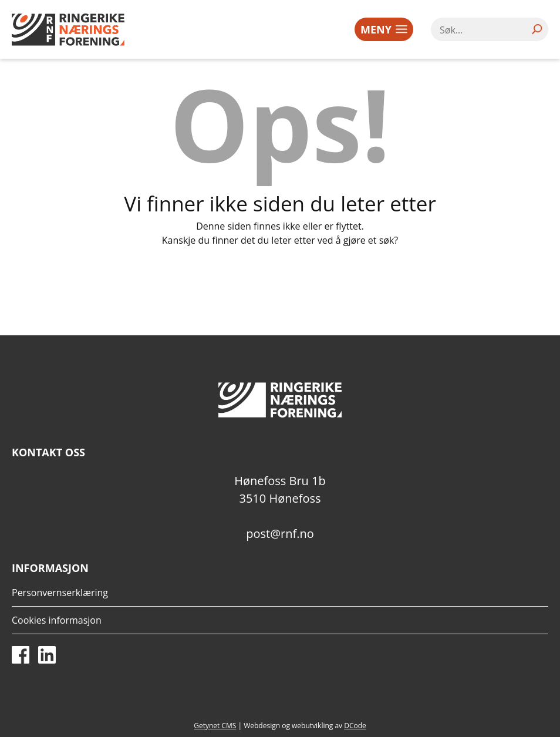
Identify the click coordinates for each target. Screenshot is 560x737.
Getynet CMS (215, 726)
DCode (355, 726)
